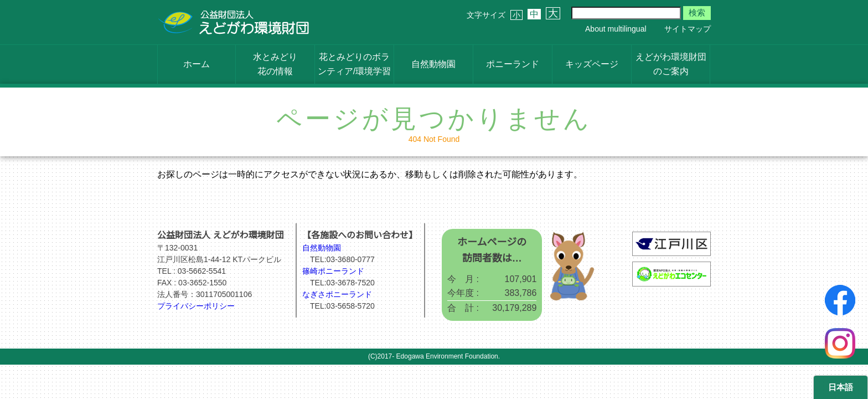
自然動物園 (433, 64)
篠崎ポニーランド (333, 271)
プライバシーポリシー (196, 306)
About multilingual (616, 29)
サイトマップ (688, 29)
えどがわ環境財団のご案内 (671, 64)
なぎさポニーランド (337, 294)
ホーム (197, 64)
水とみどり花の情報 (275, 64)
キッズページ (592, 64)
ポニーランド (513, 64)
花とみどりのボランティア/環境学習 (354, 64)
